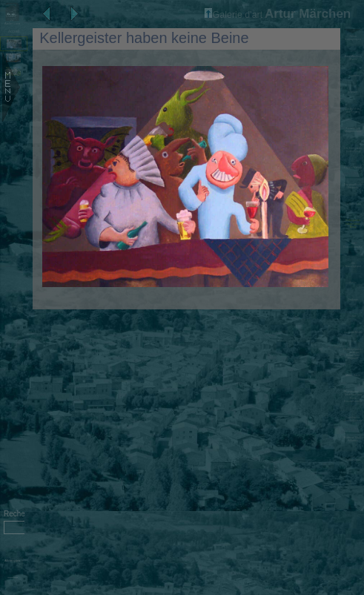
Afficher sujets (12, 561)
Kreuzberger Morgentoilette (353, 130)
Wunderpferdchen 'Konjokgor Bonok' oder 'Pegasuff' (353, 354)
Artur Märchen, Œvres (353, 58)
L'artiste (353, 92)
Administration (12, 578)
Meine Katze (353, 375)
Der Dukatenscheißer (353, 245)
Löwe (353, 316)
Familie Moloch (353, 168)
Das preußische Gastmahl (353, 186)
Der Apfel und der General (353, 111)
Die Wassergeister (353, 265)
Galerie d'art (234, 15)
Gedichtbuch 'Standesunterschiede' (353, 419)
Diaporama (353, 76)
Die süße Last (353, 204)
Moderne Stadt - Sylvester (353, 439)
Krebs (353, 283)
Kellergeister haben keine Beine (353, 224)
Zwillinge (353, 300)
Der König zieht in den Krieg (353, 150)
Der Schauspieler (353, 458)
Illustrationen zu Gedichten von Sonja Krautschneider (353, 397)
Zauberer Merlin (353, 332)
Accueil (14, 32)
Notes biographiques (353, 38)
